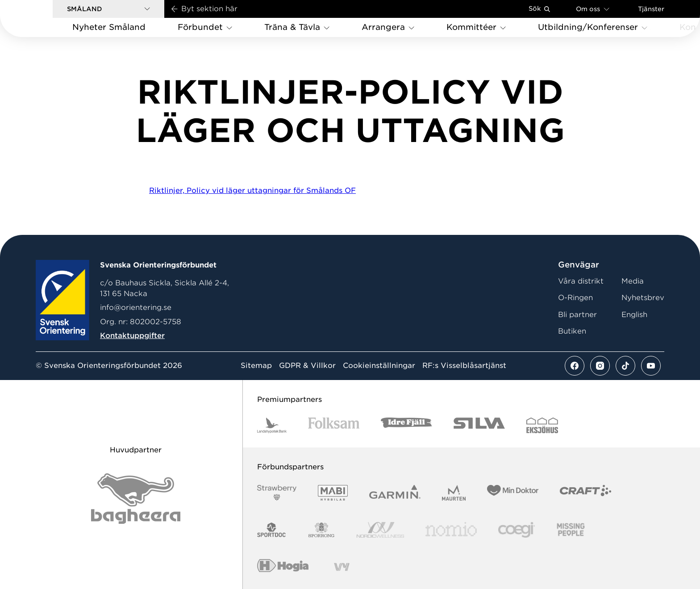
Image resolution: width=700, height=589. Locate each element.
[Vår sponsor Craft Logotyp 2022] (585, 493)
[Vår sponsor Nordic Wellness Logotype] (380, 530)
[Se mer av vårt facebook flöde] (575, 366)
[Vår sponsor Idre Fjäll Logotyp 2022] (406, 425)
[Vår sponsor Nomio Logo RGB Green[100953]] (451, 530)
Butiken (572, 331)
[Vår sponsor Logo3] (517, 530)
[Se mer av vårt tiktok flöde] (625, 366)
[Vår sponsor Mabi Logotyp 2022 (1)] (333, 493)
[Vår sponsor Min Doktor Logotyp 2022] (513, 493)
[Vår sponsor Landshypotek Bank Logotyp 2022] (272, 425)
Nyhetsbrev (643, 298)
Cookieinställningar (379, 366)
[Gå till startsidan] (41, 19)
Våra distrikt (581, 281)
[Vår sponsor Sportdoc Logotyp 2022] (272, 530)
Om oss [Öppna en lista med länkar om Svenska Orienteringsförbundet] (593, 9)
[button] (108, 9)
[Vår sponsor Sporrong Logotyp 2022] (321, 530)
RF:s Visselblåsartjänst (464, 366)
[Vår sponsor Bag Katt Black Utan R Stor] (136, 499)
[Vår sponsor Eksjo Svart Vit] (542, 425)
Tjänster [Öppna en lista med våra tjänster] (651, 9)
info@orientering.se (136, 307)
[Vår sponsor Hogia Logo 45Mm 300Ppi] (283, 567)
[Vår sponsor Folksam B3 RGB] (334, 425)
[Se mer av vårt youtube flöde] (651, 366)
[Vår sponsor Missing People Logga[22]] (571, 530)
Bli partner (577, 315)
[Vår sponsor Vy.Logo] (342, 567)
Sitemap (256, 366)
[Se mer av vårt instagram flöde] (600, 366)
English (634, 315)
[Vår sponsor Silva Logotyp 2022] (479, 425)
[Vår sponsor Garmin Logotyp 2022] (395, 493)
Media (633, 281)
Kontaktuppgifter (132, 336)
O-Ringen (575, 298)
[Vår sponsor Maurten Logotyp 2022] (454, 493)
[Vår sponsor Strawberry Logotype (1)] (277, 493)
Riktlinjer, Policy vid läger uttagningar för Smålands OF (252, 190)
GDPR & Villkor (307, 366)
